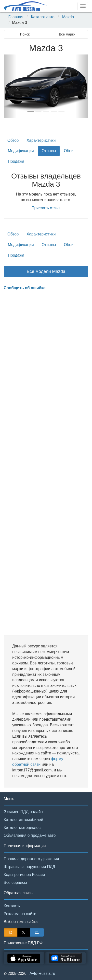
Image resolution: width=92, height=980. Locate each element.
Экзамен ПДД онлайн (23, 812)
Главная (16, 17)
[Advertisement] (46, 463)
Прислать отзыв (46, 208)
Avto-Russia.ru (42, 973)
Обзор (13, 140)
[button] (10, 86)
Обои (69, 151)
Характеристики (41, 140)
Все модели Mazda (46, 271)
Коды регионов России (24, 875)
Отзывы (49, 151)
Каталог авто (43, 17)
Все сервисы (15, 882)
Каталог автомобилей (23, 820)
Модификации (21, 151)
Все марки (67, 34)
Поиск (25, 34)
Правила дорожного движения (31, 859)
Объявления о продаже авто (30, 835)
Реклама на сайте (20, 914)
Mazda (68, 17)
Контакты (12, 906)
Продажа (16, 161)
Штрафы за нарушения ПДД (29, 867)
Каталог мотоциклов (22, 828)
